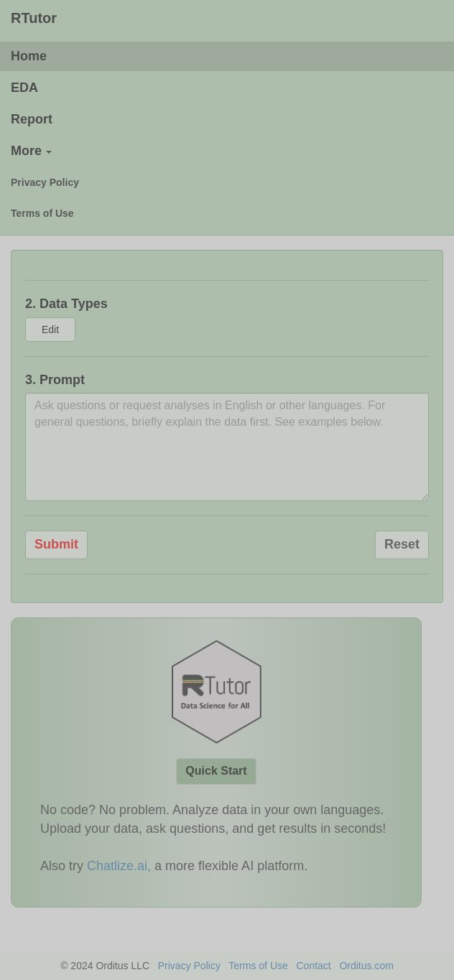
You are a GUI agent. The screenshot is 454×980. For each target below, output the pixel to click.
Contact (313, 966)
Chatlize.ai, (119, 866)
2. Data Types (66, 304)
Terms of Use (258, 966)
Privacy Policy (189, 966)
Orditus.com (366, 966)
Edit (50, 330)
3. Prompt (55, 380)
